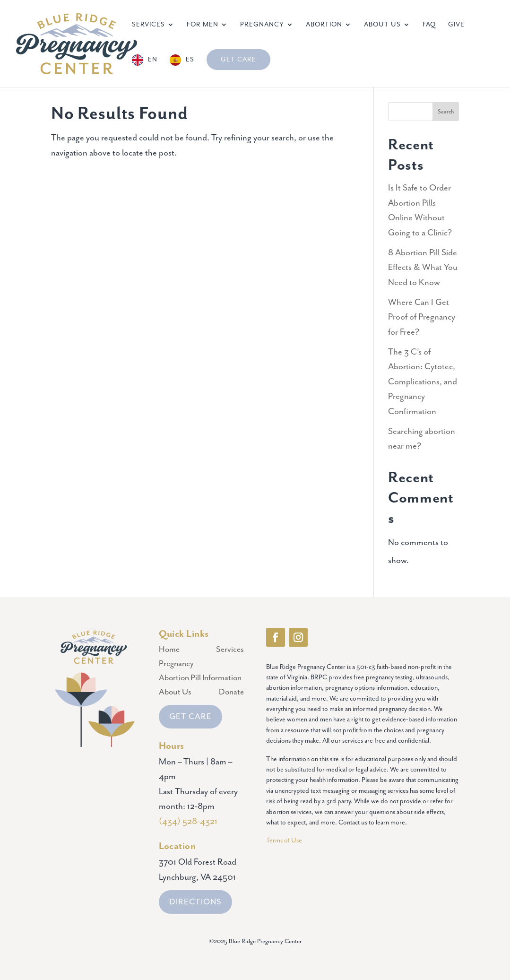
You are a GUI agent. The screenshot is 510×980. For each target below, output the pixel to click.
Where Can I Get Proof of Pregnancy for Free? (422, 317)
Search (446, 112)
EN (153, 60)
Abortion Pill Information (200, 679)
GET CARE (190, 717)
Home (169, 650)
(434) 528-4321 (188, 821)
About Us (382, 25)
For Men (203, 25)
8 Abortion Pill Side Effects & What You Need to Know (423, 268)
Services (148, 25)
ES (190, 60)
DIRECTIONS (195, 902)
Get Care (238, 60)
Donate (231, 693)
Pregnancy (262, 25)
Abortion (324, 25)
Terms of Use (285, 841)
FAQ (429, 25)
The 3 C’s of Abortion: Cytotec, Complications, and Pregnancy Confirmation (423, 382)
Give (456, 25)
